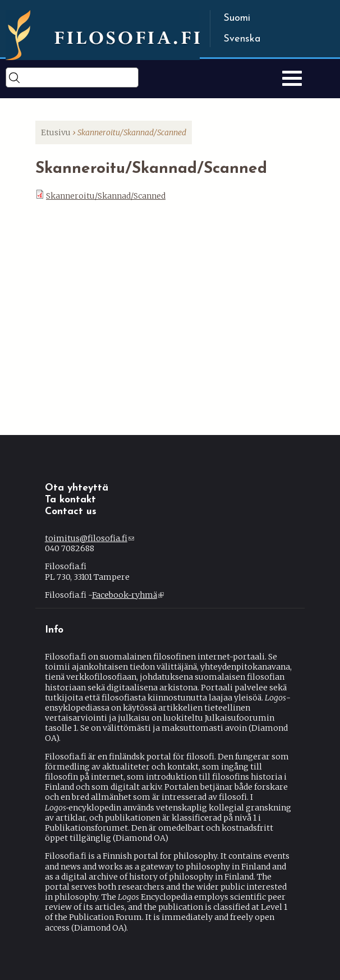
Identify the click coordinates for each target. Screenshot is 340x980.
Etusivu (56, 132)
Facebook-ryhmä (128, 595)
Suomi (237, 18)
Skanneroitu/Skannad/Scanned (106, 196)
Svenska (242, 39)
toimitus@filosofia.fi (89, 538)
